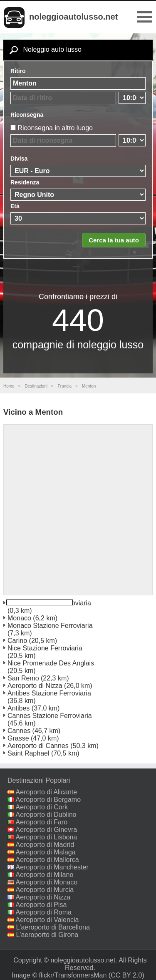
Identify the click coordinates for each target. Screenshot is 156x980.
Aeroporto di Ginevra (47, 830)
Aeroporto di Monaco (47, 882)
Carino (17, 641)
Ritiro (18, 71)
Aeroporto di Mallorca (47, 860)
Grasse (18, 738)
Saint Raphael (28, 753)
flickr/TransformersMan (73, 975)
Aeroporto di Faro (42, 822)
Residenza (25, 182)
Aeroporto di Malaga (46, 852)
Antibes (19, 708)
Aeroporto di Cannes (38, 746)
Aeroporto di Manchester (52, 867)
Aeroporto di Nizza (35, 686)
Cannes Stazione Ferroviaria (50, 716)
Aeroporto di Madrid (45, 845)
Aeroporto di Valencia (47, 920)
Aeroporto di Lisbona (47, 837)
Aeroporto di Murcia (45, 890)
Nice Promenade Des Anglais (51, 663)
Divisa (19, 159)
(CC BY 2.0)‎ (126, 975)
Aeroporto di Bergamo (48, 800)
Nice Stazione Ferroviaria (45, 648)
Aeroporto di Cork (42, 807)
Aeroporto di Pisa (41, 905)
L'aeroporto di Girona (47, 935)
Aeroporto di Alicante (47, 792)
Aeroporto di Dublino (46, 815)
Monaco (19, 618)
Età (15, 206)
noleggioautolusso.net (73, 17)
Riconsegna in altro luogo (55, 128)
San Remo (23, 678)
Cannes (19, 731)
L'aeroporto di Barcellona (53, 927)
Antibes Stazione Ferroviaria (49, 693)
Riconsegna (27, 115)
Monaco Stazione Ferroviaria (50, 626)
